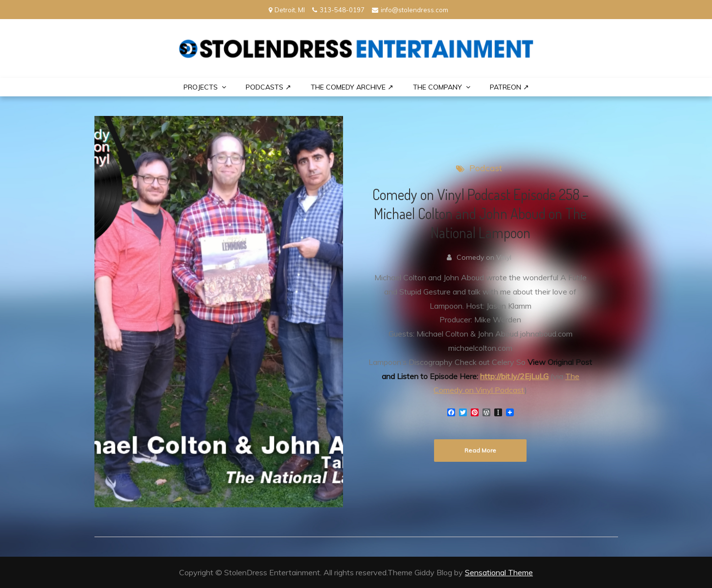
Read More (480, 450)
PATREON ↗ (509, 87)
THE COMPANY (437, 87)
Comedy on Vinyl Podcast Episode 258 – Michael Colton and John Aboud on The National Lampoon (481, 213)
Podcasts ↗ (268, 87)
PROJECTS (201, 87)
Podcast (486, 168)
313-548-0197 (338, 10)
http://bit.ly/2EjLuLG (514, 376)
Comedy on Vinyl (484, 257)
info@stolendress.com (410, 10)
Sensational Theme (499, 572)
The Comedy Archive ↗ (352, 87)
